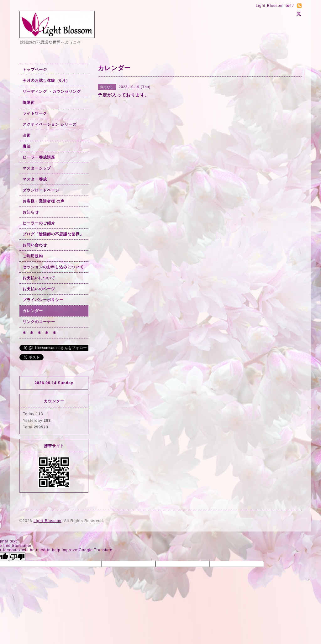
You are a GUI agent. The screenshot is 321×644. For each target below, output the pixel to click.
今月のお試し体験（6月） (46, 81)
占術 (27, 135)
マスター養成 (35, 179)
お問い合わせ (35, 245)
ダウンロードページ (41, 190)
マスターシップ (37, 168)
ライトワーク (35, 113)
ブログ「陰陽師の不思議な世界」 (53, 234)
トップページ (35, 70)
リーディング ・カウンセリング (52, 92)
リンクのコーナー (39, 322)
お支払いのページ (39, 289)
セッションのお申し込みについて (53, 267)
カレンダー (33, 311)
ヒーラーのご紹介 (39, 223)
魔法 (27, 146)
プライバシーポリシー (43, 300)
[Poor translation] (17, 557)
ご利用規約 (33, 256)
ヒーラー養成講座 (39, 157)
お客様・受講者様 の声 (44, 201)
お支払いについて (39, 278)
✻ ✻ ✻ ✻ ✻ (39, 333)
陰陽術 (29, 102)
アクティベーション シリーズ (50, 124)
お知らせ (31, 212)
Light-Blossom (47, 521)
